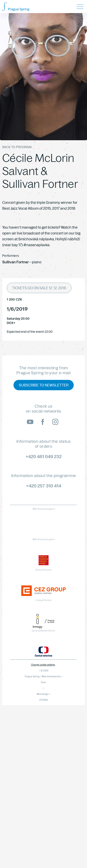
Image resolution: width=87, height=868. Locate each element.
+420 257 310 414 (44, 486)
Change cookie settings (43, 665)
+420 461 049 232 (44, 456)
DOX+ (11, 323)
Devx (43, 682)
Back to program (17, 147)
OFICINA (43, 700)
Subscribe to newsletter (44, 385)
